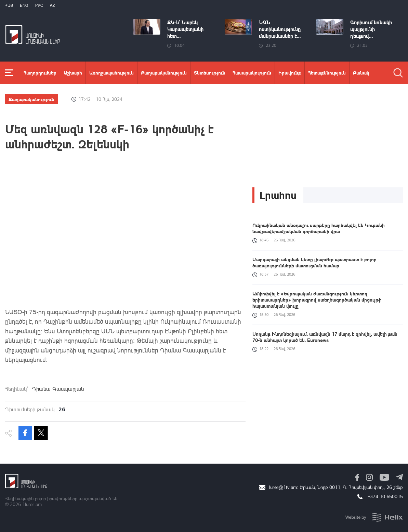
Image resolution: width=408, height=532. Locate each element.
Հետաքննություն (327, 72)
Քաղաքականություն (164, 72)
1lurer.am (32, 504)
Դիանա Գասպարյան (58, 389)
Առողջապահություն (111, 72)
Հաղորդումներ (40, 72)
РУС (39, 5)
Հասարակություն (252, 72)
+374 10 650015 (385, 496)
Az (52, 5)
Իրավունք (290, 72)
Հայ (9, 5)
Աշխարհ (73, 72)
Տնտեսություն (210, 72)
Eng (24, 5)
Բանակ (361, 72)
